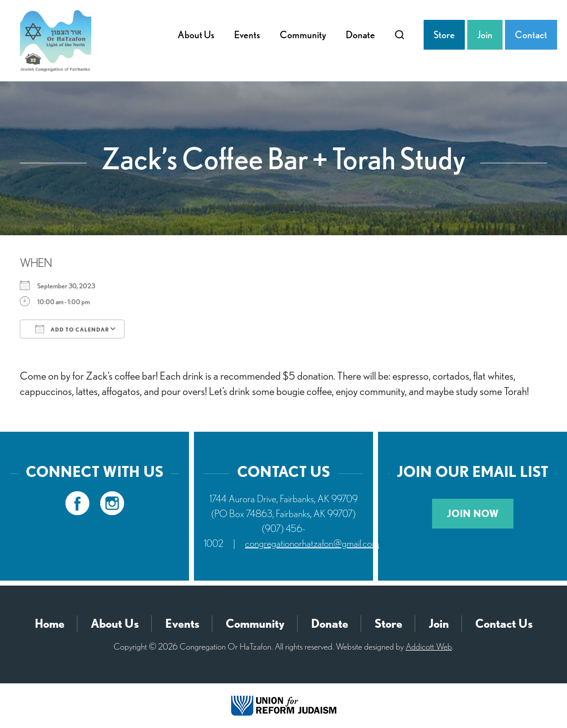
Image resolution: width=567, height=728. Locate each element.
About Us (196, 35)
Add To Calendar (72, 329)
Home (50, 624)
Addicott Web (429, 646)
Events (247, 35)
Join (485, 35)
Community (303, 35)
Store (444, 35)
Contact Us (504, 624)
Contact (531, 35)
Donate (360, 35)
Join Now (473, 514)
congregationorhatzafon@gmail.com (312, 543)
